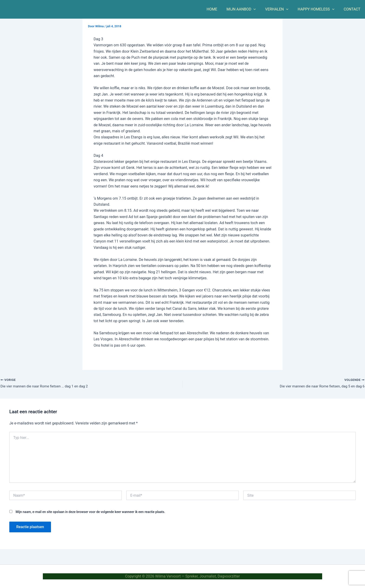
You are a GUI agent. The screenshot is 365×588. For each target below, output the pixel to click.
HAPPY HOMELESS (319, 9)
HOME (220, 9)
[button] (260, 9)
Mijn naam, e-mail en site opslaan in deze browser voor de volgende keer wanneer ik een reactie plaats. (90, 513)
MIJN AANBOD (248, 9)
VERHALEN (281, 9)
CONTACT (353, 9)
